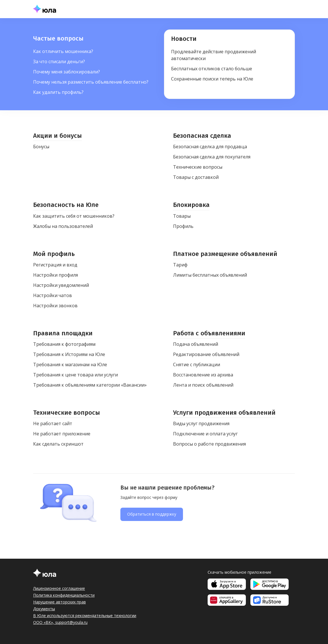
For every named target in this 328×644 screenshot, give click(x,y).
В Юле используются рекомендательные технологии (85, 616)
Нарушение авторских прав (59, 602)
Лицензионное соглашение (59, 588)
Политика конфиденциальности (64, 595)
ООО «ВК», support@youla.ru (60, 622)
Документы (44, 609)
